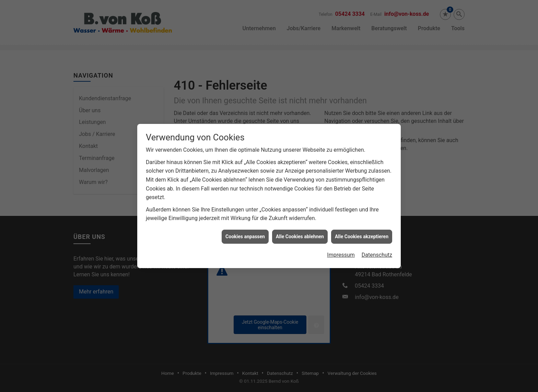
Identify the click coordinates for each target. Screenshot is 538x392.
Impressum (341, 252)
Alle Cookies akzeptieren (362, 234)
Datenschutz (377, 252)
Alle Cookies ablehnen (300, 234)
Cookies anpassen (245, 234)
